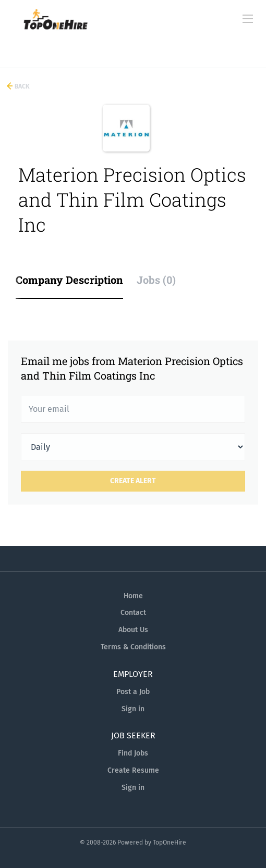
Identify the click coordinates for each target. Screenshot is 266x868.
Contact (133, 613)
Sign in (133, 709)
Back (21, 86)
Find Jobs (133, 753)
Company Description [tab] (69, 280)
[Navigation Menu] (248, 19)
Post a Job (133, 692)
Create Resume (133, 770)
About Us (133, 630)
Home (133, 596)
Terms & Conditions (133, 647)
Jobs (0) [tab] (156, 280)
